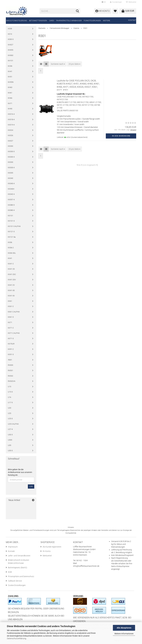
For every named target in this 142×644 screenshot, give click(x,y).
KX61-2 (11, 306)
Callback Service (15, 581)
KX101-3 (11, 221)
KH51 (10, 77)
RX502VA (12, 381)
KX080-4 (11, 210)
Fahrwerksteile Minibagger (69, 21)
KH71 (10, 103)
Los (31, 486)
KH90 (10, 109)
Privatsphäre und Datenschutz (21, 576)
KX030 (10, 146)
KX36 (10, 242)
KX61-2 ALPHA (14, 312)
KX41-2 (11, 264)
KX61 (10, 301)
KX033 (10, 162)
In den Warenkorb (121, 136)
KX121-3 (11, 232)
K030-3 (11, 39)
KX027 (10, 141)
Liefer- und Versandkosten (19, 556)
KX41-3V (11, 296)
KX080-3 (11, 205)
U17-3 (10, 402)
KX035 (10, 173)
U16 (9, 397)
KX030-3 (11, 151)
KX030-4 (11, 157)
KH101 (11, 61)
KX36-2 (11, 248)
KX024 (10, 130)
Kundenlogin (116, 2)
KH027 (11, 45)
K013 (10, 34)
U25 (9, 413)
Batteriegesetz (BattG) (18, 568)
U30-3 (10, 435)
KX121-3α (12, 237)
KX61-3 (11, 317)
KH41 (10, 71)
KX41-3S (11, 290)
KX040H (11, 189)
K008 (10, 29)
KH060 (11, 55)
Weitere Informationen (124, 634)
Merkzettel (131, 2)
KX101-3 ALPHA (14, 226)
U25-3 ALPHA (13, 424)
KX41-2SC (12, 274)
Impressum (13, 547)
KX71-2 (11, 328)
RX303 (10, 365)
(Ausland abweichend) (79, 137)
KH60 (10, 87)
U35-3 (10, 451)
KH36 (10, 66)
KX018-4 (11, 119)
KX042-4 (11, 194)
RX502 (10, 376)
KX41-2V (11, 285)
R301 (10, 360)
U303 (10, 440)
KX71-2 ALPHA (14, 333)
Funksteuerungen (92, 21)
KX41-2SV (12, 280)
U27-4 (10, 429)
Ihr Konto (47, 551)
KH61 (10, 93)
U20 (9, 408)
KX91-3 (11, 354)
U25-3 (10, 419)
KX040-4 (11, 183)
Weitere (106, 21)
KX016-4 (11, 114)
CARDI (52, 21)
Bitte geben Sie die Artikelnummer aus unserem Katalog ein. (20, 472)
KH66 (10, 98)
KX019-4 (11, 125)
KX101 (10, 216)
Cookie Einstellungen (17, 585)
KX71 (10, 322)
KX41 (10, 258)
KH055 (11, 50)
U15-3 (10, 392)
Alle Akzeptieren (124, 628)
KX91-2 (11, 349)
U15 (9, 387)
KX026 (10, 135)
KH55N (11, 82)
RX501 (10, 370)
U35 (9, 445)
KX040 (10, 178)
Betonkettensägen (38, 21)
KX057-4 (11, 200)
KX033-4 (11, 168)
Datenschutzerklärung (17, 638)
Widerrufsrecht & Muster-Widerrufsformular (19, 562)
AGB (10, 572)
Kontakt (132, 20)
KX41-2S (11, 269)
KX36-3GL (12, 253)
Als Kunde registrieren (52, 547)
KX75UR (11, 344)
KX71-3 (11, 338)
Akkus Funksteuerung (17, 21)
